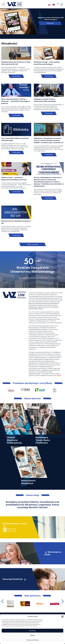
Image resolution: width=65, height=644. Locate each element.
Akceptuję (32, 631)
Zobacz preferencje (32, 640)
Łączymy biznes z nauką (14, 524)
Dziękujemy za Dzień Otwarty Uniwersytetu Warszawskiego (45, 100)
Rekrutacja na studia (53, 553)
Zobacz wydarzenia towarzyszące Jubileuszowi (32, 278)
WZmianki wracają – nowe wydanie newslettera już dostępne (47, 63)
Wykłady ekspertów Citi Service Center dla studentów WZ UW (16, 63)
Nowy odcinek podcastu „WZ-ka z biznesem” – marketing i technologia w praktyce (16, 101)
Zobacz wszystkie (32, 244)
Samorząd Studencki (14, 579)
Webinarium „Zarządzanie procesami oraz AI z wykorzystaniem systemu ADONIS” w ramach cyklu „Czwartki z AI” (49, 140)
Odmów (32, 635)
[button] (62, 616)
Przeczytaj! (50, 23)
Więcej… (59, 375)
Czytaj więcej (16, 76)
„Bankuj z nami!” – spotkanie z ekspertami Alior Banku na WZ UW (14, 179)
